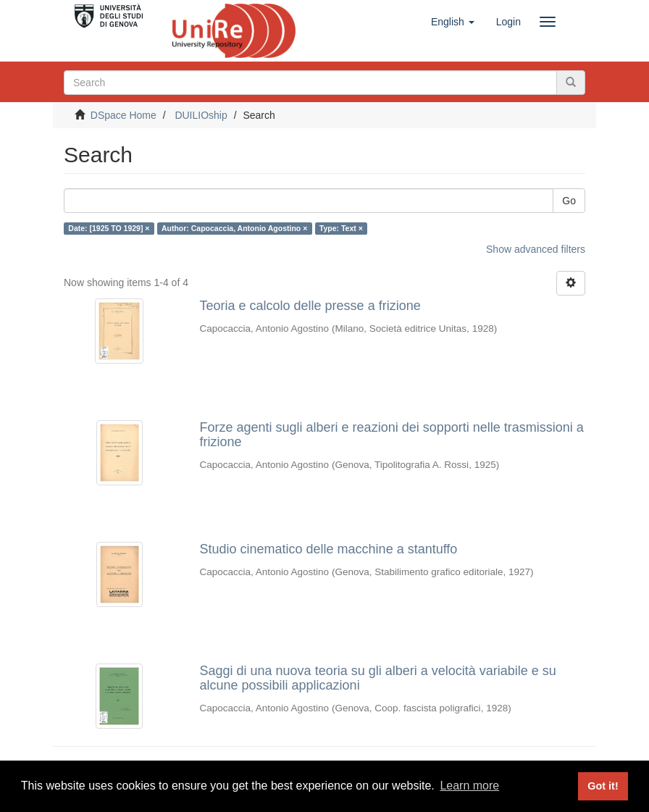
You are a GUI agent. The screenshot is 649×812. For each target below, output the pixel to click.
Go (569, 201)
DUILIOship (201, 115)
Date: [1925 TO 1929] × (109, 228)
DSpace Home (123, 115)
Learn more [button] (469, 786)
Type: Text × (341, 228)
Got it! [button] (603, 786)
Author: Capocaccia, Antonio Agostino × (234, 228)
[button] (453, 22)
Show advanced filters (536, 249)
